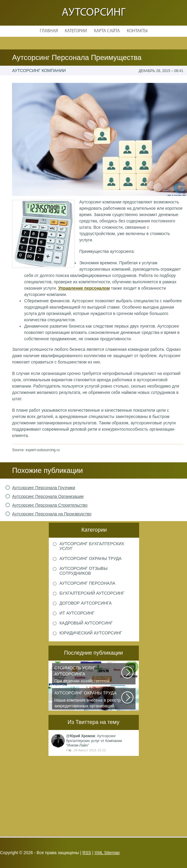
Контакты (137, 31)
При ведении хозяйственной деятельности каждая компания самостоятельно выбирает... (88, 675)
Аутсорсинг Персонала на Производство (52, 514)
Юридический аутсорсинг (91, 633)
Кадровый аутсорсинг (86, 623)
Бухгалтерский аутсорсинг (92, 593)
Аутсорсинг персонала (87, 583)
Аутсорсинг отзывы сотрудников (83, 571)
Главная (49, 31)
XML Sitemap (107, 853)
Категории (76, 31)
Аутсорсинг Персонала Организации (48, 496)
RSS (87, 853)
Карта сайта (107, 31)
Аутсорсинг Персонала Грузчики (44, 488)
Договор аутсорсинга (85, 603)
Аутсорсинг (94, 13)
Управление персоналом (84, 288)
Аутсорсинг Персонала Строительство (50, 505)
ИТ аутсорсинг (77, 613)
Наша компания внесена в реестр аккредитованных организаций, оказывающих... (88, 700)
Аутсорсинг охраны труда (90, 558)
